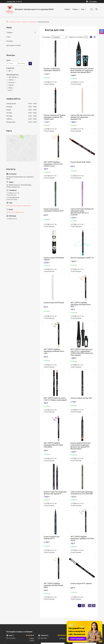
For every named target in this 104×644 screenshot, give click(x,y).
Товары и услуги (15, 22)
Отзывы (9, 41)
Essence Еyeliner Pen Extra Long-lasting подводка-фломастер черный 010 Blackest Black (81, 446)
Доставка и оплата (14, 45)
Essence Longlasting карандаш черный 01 (52, 69)
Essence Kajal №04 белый (54, 303)
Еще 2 (10, 90)
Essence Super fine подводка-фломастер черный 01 (55, 493)
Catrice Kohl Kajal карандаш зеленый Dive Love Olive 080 (82, 493)
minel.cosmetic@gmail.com (15, 212)
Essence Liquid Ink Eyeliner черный (54, 259)
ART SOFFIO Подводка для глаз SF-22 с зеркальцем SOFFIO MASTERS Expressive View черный (82, 352)
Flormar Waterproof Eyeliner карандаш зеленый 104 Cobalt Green (55, 117)
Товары (75, 9)
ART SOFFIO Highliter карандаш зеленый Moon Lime (54, 351)
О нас (8, 37)
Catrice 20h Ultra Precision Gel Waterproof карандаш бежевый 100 (82, 117)
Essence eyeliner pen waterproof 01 (52, 538)
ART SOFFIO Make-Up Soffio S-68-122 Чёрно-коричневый (55, 399)
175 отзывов (93, 1)
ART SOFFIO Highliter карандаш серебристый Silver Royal (82, 538)
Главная (67, 9)
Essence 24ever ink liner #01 (81, 398)
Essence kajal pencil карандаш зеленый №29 (54, 210)
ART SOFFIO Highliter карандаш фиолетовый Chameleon (53, 445)
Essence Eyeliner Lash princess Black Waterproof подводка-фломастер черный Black (82, 70)
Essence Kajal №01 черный (81, 583)
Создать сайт (11, 1)
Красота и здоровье (29, 22)
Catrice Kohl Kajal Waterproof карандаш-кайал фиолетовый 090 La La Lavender (82, 212)
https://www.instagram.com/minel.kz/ (19, 206)
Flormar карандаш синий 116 (82, 258)
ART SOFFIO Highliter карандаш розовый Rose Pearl (81, 304)
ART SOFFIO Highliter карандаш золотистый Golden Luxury (53, 164)
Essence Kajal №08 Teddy (81, 162)
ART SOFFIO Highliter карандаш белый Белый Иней (53, 585)
